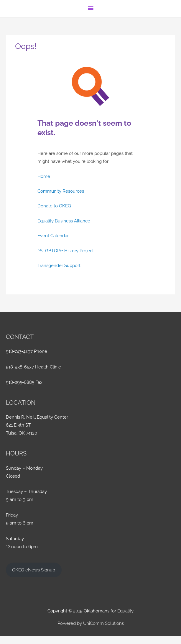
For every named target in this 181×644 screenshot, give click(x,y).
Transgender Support (59, 265)
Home (44, 176)
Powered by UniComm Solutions (91, 623)
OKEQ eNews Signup (34, 570)
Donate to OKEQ (54, 206)
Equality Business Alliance (64, 221)
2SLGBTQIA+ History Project (66, 251)
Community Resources (61, 191)
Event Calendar (53, 236)
